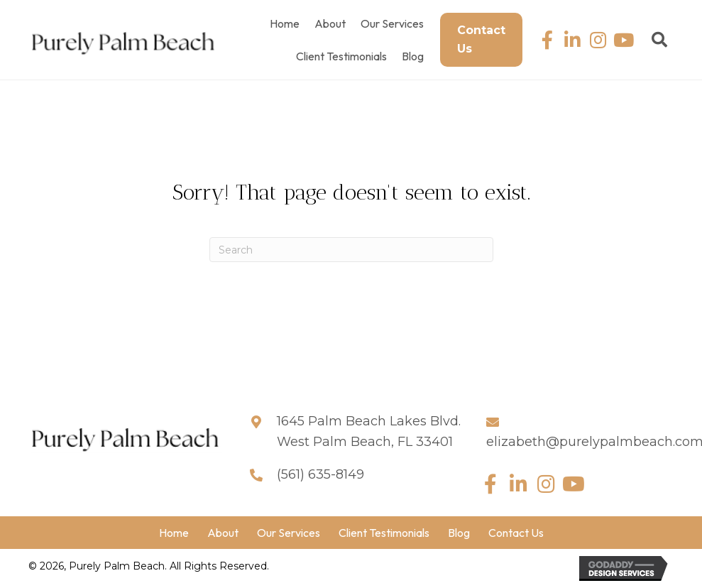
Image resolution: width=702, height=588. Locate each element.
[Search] (351, 250)
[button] (547, 40)
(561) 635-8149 (320, 474)
